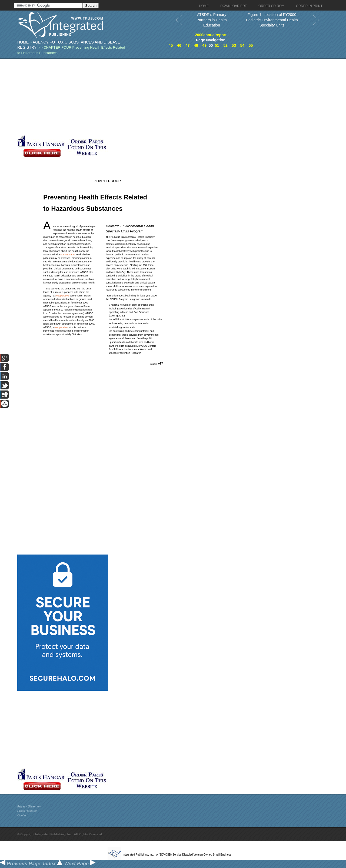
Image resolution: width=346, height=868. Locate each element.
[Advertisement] (132, 97)
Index (53, 864)
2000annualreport (211, 35)
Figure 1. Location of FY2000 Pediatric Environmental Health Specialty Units (272, 20)
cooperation (61, 327)
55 (251, 45)
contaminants (68, 255)
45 (171, 45)
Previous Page (20, 864)
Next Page (80, 864)
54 (242, 45)
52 (225, 45)
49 (204, 45)
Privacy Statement (29, 806)
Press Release (27, 811)
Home (23, 42)
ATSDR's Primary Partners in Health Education (212, 20)
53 (234, 45)
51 (217, 45)
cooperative (63, 296)
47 (188, 45)
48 (196, 45)
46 (179, 45)
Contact (22, 815)
